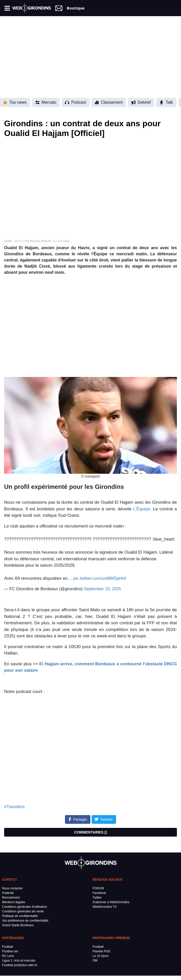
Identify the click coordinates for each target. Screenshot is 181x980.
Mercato (46, 102)
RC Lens (8, 956)
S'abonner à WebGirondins (111, 902)
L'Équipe (142, 509)
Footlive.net (10, 951)
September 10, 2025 (103, 589)
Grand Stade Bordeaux (18, 925)
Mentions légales (14, 902)
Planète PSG (102, 951)
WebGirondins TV (105, 907)
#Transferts (14, 807)
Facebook (99, 893)
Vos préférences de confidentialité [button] (25, 921)
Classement (109, 102)
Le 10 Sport (101, 956)
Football (8, 947)
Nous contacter (12, 888)
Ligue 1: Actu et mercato (19, 961)
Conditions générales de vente (23, 911)
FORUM (98, 888)
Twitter (97, 898)
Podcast (75, 102)
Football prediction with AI (20, 965)
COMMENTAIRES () (90, 832)
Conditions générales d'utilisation (25, 907)
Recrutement (11, 898)
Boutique (76, 8)
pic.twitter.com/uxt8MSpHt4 (100, 578)
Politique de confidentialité (20, 916)
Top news (15, 102)
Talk (166, 102)
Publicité (8, 893)
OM (95, 961)
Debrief (141, 102)
